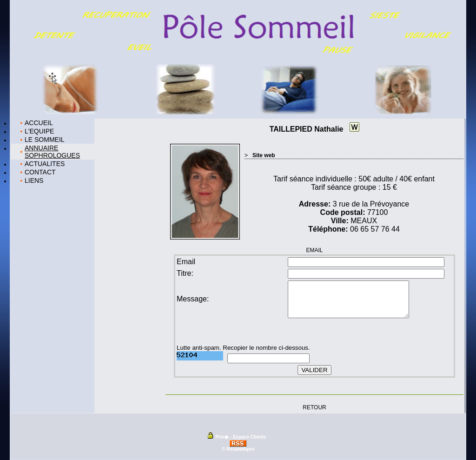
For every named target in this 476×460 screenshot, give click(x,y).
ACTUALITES (45, 164)
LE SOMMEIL (45, 140)
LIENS (34, 180)
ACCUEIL (39, 123)
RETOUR (314, 407)
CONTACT (40, 172)
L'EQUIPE (39, 131)
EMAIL (314, 250)
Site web (264, 155)
